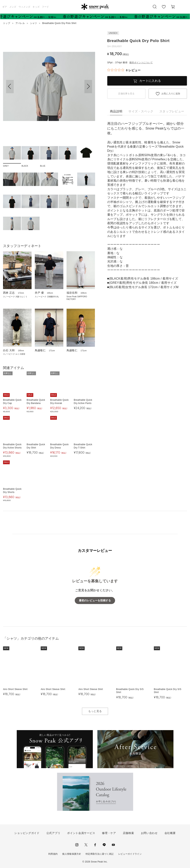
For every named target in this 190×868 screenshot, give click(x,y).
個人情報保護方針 (72, 854)
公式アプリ (53, 833)
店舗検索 (128, 833)
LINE (104, 845)
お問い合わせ (149, 833)
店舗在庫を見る (126, 94)
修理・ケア (109, 833)
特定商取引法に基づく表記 (100, 854)
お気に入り (164, 9)
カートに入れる (150, 81)
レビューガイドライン (130, 854)
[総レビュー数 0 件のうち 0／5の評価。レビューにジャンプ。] (124, 70)
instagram (77, 845)
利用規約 (53, 854)
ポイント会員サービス (81, 833)
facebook (95, 845)
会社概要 (170, 833)
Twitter (86, 845)
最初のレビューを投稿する (95, 601)
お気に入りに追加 (171, 94)
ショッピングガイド (27, 833)
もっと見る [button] (95, 711)
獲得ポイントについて (141, 63)
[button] (88, 87)
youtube (113, 845)
